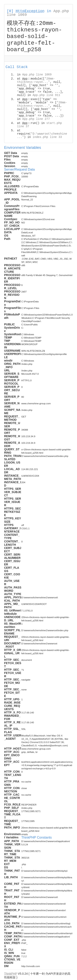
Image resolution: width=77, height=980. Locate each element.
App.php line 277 (36, 120)
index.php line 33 (47, 138)
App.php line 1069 (37, 75)
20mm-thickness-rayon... (36, 81)
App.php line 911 (46, 96)
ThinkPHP (11, 974)
